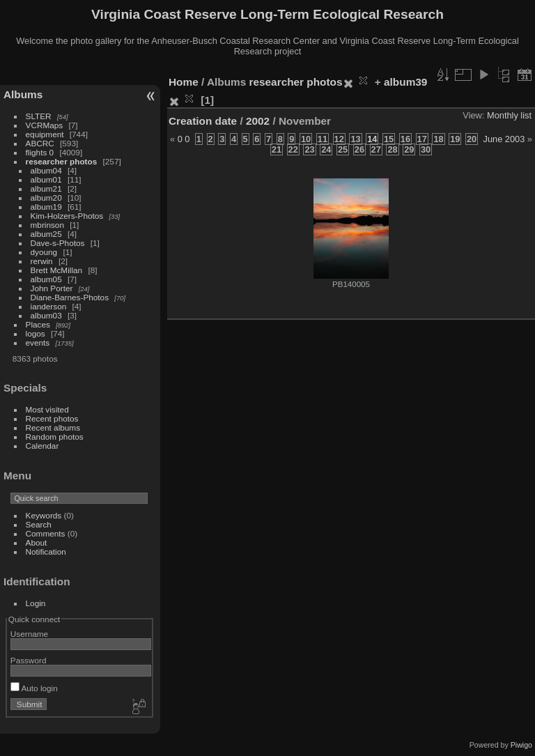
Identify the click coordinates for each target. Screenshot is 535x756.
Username (29, 634)
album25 (46, 234)
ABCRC (40, 143)
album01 (46, 179)
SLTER (39, 116)
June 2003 (504, 139)
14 (372, 139)
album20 (46, 198)
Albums (23, 94)
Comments (46, 533)
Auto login (34, 688)
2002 (258, 121)
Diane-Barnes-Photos (70, 297)
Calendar (42, 446)
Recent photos (52, 418)
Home (184, 82)
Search (39, 524)
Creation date (203, 121)
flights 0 (40, 152)
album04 (46, 170)
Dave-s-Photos (58, 243)
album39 (405, 82)
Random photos (55, 437)
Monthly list (509, 115)
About (37, 542)
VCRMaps (45, 125)
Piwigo (521, 745)
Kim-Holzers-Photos (67, 216)
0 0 (184, 139)
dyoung (44, 252)
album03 (46, 315)
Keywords (44, 515)
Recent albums (53, 427)
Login (36, 603)
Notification (46, 551)
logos (36, 333)
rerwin (42, 261)
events (38, 342)
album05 (46, 279)
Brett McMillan (57, 270)
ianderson (49, 306)
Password (29, 660)
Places (38, 324)
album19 (46, 207)
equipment (45, 134)
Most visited (47, 409)
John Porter (52, 288)
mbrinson (47, 225)
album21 (46, 188)
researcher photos (62, 161)
